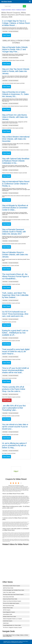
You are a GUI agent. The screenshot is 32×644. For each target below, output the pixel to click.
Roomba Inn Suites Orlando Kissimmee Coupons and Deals (15, 106)
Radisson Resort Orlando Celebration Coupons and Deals (14, 173)
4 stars (19, 483)
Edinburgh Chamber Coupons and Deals (11, 416)
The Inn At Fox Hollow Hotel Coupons (11, 603)
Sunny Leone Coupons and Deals (9, 378)
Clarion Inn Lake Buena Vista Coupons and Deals (13, 128)
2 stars (13, 483)
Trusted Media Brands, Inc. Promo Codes (12, 625)
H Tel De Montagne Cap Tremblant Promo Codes (14, 590)
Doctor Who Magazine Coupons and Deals (11, 359)
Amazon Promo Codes (8, 608)
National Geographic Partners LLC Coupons (12, 619)
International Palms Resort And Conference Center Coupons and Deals (16, 196)
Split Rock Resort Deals (8, 588)
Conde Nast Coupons (8, 621)
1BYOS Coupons (7, 610)
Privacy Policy (25, 641)
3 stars (16, 483)
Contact (20, 641)
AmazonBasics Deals (8, 614)
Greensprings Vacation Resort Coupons (12, 586)
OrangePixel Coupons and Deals (9, 322)
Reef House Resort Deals (8, 606)
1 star (11, 483)
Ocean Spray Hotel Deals (8, 597)
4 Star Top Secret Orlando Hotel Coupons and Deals (13, 83)
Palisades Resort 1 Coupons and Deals (10, 265)
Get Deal (7, 35)
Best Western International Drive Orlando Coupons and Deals (15, 150)
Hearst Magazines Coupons (9, 612)
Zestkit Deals (6, 623)
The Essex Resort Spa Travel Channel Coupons (13, 595)
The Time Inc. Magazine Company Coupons (12, 628)
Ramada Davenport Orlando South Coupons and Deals (14, 244)
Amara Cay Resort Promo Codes (10, 599)
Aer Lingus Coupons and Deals (9, 453)
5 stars (21, 483)
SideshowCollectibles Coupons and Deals (11, 284)
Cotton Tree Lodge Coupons (9, 592)
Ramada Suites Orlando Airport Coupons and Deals (13, 60)
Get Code (7, 400)
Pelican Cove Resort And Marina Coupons (12, 601)
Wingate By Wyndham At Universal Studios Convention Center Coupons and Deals (15, 220)
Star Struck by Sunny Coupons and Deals (11, 341)
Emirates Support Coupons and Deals (10, 435)
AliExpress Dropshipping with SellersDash (15, 642)
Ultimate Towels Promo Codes (9, 617)
